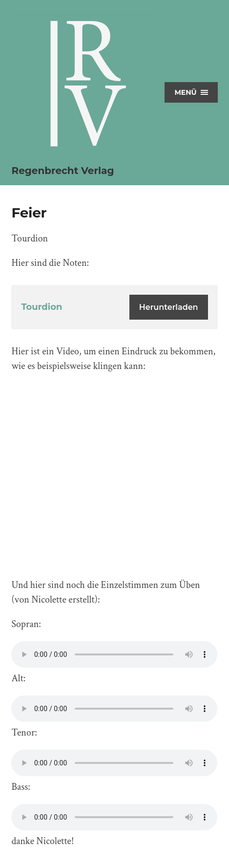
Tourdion (42, 307)
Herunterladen (169, 307)
